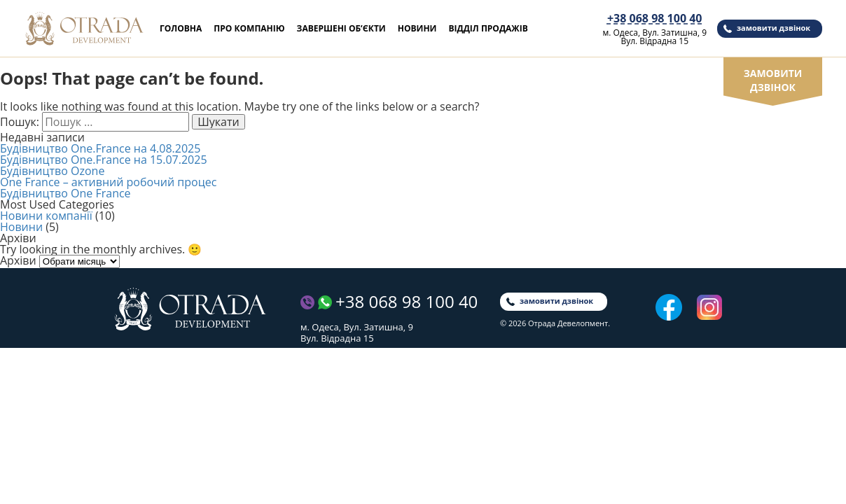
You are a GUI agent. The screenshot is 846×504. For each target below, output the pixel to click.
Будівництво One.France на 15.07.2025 (104, 160)
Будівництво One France (65, 193)
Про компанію (249, 28)
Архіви (18, 260)
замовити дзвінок (774, 28)
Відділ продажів (488, 28)
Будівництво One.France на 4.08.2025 (100, 148)
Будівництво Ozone (52, 171)
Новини (417, 28)
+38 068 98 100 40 (655, 19)
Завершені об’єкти (341, 28)
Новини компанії (46, 216)
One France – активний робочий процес (108, 182)
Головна (181, 28)
